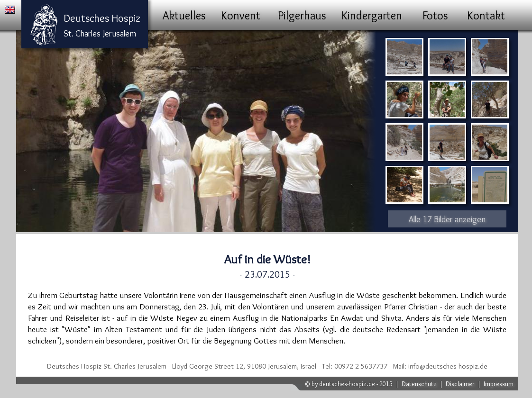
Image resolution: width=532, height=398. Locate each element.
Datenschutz (419, 384)
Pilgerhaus (302, 15)
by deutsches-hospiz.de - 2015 (352, 384)
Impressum (499, 384)
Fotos (435, 15)
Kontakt (486, 15)
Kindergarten (372, 15)
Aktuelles (184, 15)
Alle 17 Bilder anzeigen (447, 219)
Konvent (241, 15)
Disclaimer (460, 384)
